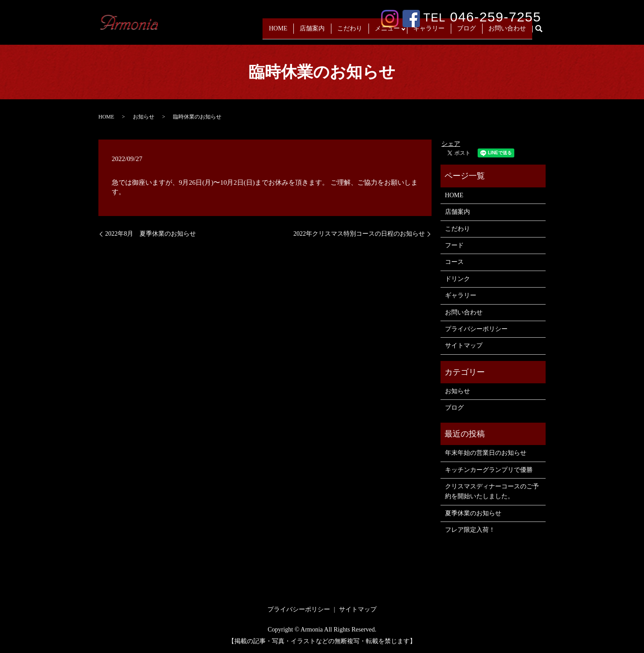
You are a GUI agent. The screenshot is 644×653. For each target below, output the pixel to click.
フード (454, 245)
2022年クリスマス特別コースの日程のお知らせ (359, 234)
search (542, 32)
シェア (451, 144)
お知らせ (144, 117)
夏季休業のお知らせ (473, 513)
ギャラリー (429, 32)
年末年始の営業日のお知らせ (486, 453)
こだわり (347, 32)
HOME (276, 32)
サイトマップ (464, 346)
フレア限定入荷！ (470, 530)
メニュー (385, 32)
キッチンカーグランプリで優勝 (489, 470)
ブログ (466, 32)
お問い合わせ (507, 32)
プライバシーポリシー (476, 329)
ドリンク (458, 279)
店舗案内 (310, 32)
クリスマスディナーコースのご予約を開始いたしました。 (492, 491)
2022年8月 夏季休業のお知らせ (150, 234)
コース (454, 262)
